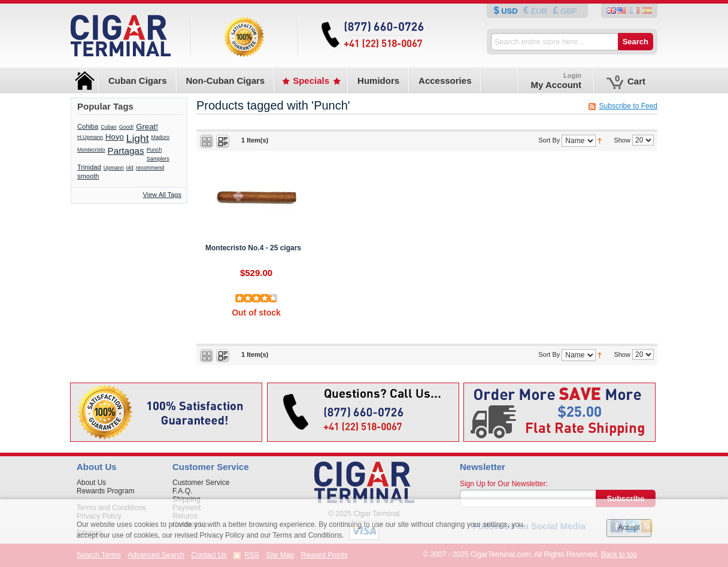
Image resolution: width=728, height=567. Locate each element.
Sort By (549, 140)
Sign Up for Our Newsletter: (504, 484)
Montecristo (91, 150)
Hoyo (115, 137)
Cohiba (88, 126)
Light (138, 138)
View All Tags (162, 195)
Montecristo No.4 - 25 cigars (253, 248)
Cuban (109, 127)
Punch (154, 150)
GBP (568, 11)
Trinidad (89, 167)
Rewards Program (106, 491)
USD (510, 11)
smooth (88, 176)
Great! (147, 127)
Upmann (114, 168)
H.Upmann (90, 137)
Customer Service (201, 483)
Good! (127, 127)
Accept (629, 527)
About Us (91, 483)
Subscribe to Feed (628, 106)
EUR (539, 11)
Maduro (161, 137)
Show (622, 140)
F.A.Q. (182, 491)
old (130, 168)
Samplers (158, 159)
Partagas (126, 151)
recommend (150, 168)
